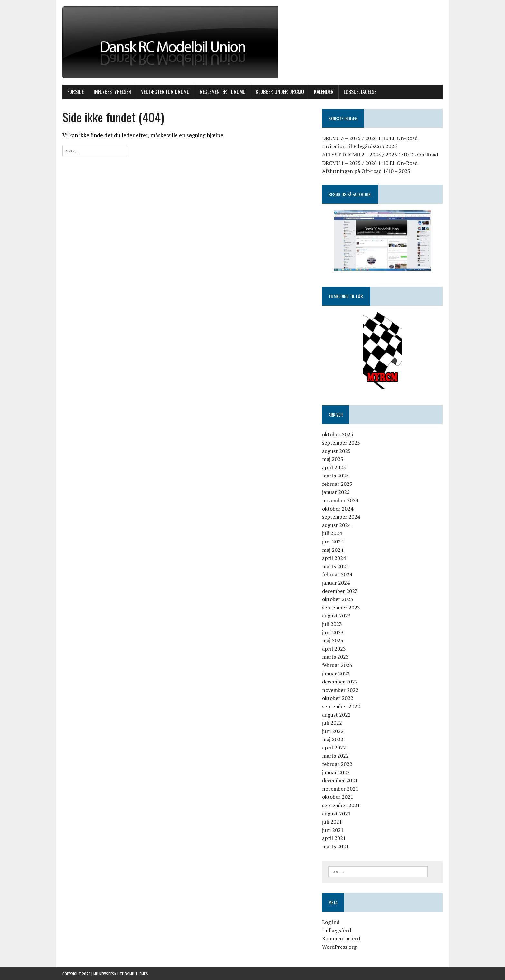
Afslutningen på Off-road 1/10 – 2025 (366, 171)
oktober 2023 (338, 599)
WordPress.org (339, 947)
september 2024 (341, 517)
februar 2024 (337, 574)
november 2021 (340, 789)
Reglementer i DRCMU (223, 92)
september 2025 (341, 443)
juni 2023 (333, 632)
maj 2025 (333, 459)
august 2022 (336, 715)
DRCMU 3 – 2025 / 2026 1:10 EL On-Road (370, 138)
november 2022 (340, 690)
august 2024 (336, 525)
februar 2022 (337, 764)
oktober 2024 (338, 509)
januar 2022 (336, 772)
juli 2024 (332, 533)
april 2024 (334, 558)
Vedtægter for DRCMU (165, 92)
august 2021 (336, 814)
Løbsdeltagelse (360, 92)
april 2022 (334, 748)
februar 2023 (337, 665)
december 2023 (340, 591)
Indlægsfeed (337, 930)
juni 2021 (333, 830)
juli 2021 (332, 822)
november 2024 (340, 500)
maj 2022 (333, 739)
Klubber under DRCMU (280, 92)
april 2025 (334, 467)
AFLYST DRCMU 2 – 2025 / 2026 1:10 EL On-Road (380, 155)
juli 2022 (332, 723)
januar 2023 (336, 674)
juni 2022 (333, 731)
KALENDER (324, 92)
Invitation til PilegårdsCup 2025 (360, 146)
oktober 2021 (338, 797)
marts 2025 (335, 476)
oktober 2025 (338, 434)
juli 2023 (332, 624)
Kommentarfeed (341, 938)
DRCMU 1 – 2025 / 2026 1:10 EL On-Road (370, 163)
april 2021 (334, 838)
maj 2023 (333, 640)
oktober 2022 (338, 698)
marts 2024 (335, 566)
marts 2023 (335, 657)
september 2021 (341, 805)
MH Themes (139, 974)
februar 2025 (337, 484)
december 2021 (340, 780)
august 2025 (336, 451)
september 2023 (341, 608)
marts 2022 (335, 756)
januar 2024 (336, 583)
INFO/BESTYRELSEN (112, 92)
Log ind (331, 922)
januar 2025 (336, 492)
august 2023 (336, 616)
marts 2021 (335, 846)
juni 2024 (333, 542)
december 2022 (340, 682)
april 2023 (334, 649)
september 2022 (341, 706)
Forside (76, 92)
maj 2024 (333, 550)
